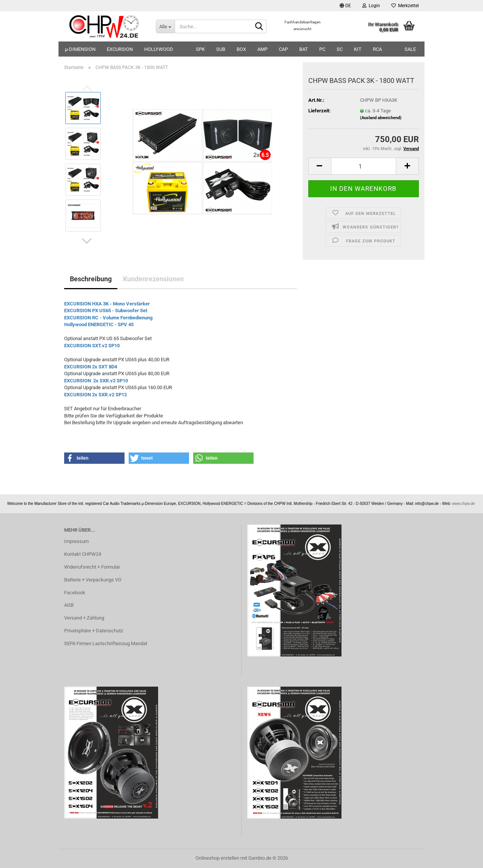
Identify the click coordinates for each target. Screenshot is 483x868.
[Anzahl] (364, 166)
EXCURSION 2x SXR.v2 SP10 (97, 381)
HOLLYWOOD (159, 49)
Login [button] (371, 6)
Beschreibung (91, 279)
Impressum (76, 541)
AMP (262, 49)
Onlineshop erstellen (217, 858)
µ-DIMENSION (80, 49)
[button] (345, 6)
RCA (377, 49)
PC (322, 49)
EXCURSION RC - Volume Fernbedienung (108, 318)
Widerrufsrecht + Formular (92, 567)
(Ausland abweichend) (381, 118)
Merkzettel (405, 6)
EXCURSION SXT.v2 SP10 (92, 346)
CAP (283, 49)
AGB (69, 605)
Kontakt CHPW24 (83, 554)
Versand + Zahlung (84, 618)
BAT (304, 49)
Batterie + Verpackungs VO (93, 580)
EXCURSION (120, 49)
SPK (200, 49)
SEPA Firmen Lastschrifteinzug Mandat (106, 643)
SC (340, 49)
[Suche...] (165, 26)
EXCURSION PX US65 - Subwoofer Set (106, 311)
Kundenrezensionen (153, 279)
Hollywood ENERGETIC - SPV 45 (99, 324)
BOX (241, 49)
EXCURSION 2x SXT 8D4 (91, 367)
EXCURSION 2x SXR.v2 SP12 (95, 395)
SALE (410, 49)
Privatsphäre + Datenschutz (94, 631)
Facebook (75, 593)
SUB (221, 49)
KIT (358, 49)
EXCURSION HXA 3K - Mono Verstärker (107, 304)
